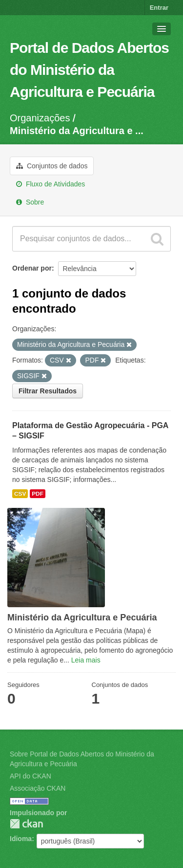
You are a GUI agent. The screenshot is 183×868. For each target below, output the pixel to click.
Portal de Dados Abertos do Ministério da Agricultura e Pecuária (89, 70)
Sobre (30, 202)
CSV (20, 494)
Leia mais (86, 660)
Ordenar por (32, 268)
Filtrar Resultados (48, 391)
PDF (38, 494)
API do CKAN (30, 776)
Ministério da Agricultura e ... (77, 131)
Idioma (21, 839)
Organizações (40, 118)
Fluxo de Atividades (51, 184)
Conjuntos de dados (52, 166)
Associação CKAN (38, 788)
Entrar (159, 8)
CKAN (26, 824)
